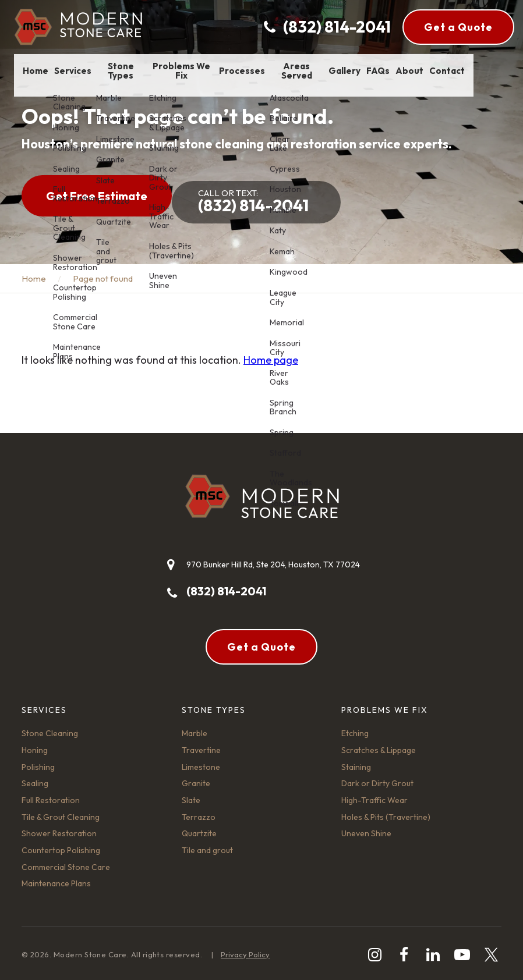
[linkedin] (433, 949)
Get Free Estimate (97, 196)
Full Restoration (51, 794)
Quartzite (199, 828)
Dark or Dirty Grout (377, 777)
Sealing (35, 777)
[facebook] (404, 949)
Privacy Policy (245, 949)
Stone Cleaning (50, 727)
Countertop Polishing (61, 844)
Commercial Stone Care (66, 861)
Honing (35, 744)
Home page (271, 354)
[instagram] (375, 949)
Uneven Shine (366, 828)
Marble (195, 727)
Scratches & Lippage (379, 744)
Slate (191, 794)
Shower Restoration (59, 828)
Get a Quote (458, 27)
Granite (196, 777)
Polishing (38, 761)
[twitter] (491, 949)
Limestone (201, 761)
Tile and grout (207, 844)
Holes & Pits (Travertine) (386, 811)
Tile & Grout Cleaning (61, 811)
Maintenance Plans (56, 878)
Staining (356, 761)
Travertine (201, 744)
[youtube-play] (462, 949)
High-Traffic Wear (374, 794)
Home (34, 273)
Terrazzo (199, 811)
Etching (355, 727)
